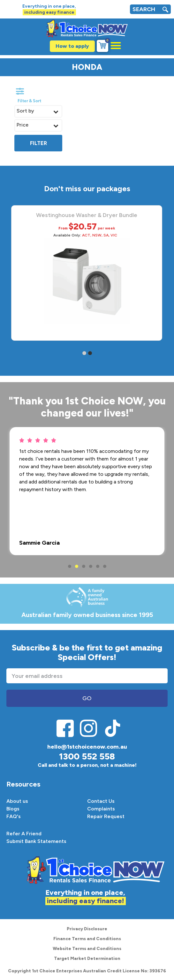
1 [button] (70, 566)
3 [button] (84, 566)
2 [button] (77, 566)
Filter (38, 143)
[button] (113, 45)
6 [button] (105, 566)
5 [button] (98, 566)
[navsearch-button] (165, 10)
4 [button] (91, 566)
